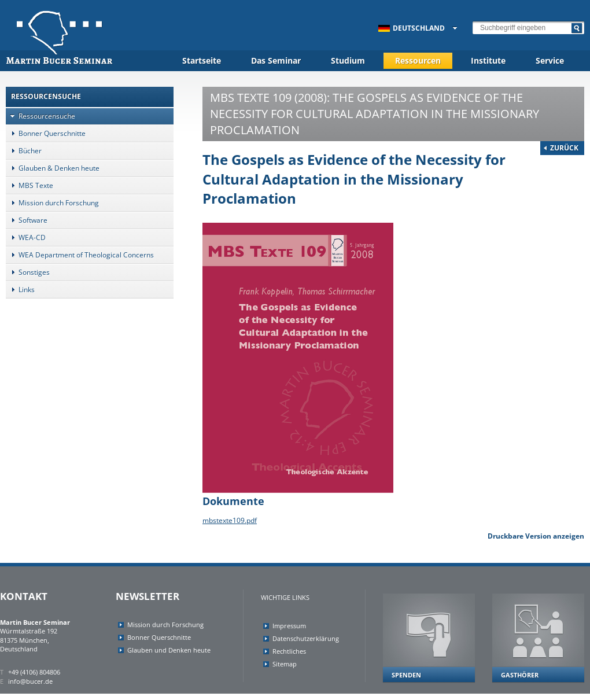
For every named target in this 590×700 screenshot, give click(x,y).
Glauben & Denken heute (53, 168)
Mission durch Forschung (52, 203)
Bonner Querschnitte (46, 133)
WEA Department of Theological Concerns (80, 255)
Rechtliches (289, 651)
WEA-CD (26, 237)
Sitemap (285, 664)
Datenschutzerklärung (306, 638)
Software (27, 220)
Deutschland (412, 28)
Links (20, 290)
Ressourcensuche (40, 116)
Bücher (24, 151)
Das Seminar (276, 60)
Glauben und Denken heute (169, 650)
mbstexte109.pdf (230, 520)
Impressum (289, 626)
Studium (348, 60)
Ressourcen (418, 60)
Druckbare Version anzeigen (536, 536)
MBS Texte (30, 185)
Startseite (202, 60)
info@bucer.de (30, 681)
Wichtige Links (285, 597)
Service (550, 60)
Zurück (564, 148)
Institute (488, 60)
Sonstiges (28, 272)
